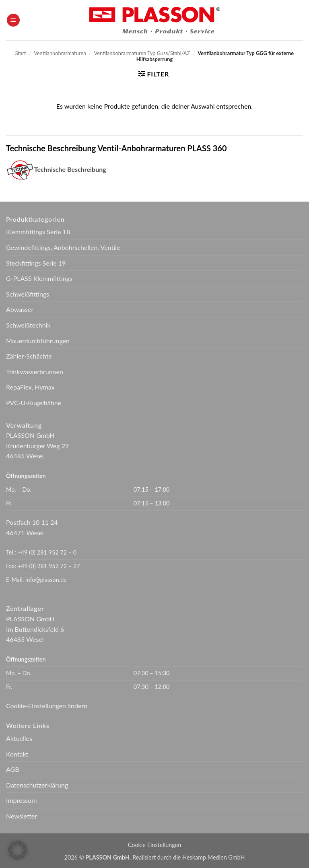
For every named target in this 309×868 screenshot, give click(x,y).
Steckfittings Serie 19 (36, 263)
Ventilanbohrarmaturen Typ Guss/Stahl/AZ (142, 53)
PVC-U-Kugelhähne (34, 403)
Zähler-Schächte (29, 356)
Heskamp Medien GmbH (213, 857)
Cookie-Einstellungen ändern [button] (47, 706)
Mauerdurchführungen (38, 341)
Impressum (21, 800)
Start (21, 53)
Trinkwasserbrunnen (35, 372)
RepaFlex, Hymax (30, 387)
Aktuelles (19, 738)
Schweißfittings (28, 294)
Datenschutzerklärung (37, 785)
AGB (13, 769)
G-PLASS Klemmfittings (39, 278)
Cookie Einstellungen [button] (154, 845)
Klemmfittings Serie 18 (38, 232)
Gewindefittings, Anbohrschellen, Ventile (63, 247)
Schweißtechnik (28, 325)
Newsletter (22, 816)
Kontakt (17, 754)
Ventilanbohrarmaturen (60, 53)
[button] (13, 20)
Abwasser (20, 309)
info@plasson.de (46, 580)
